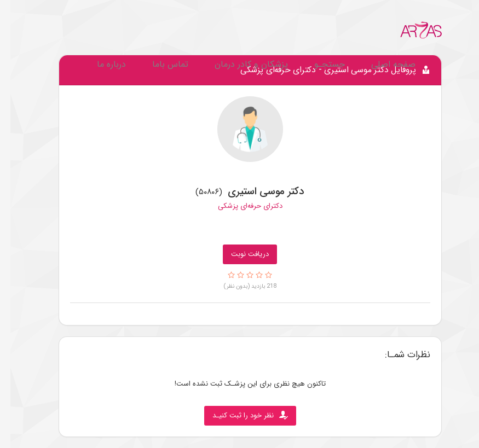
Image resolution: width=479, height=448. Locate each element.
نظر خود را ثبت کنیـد (240, 415)
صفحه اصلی (383, 64)
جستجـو (319, 64)
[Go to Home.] (411, 30)
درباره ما (101, 64)
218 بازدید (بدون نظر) (240, 286)
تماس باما (160, 64)
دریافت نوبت (239, 254)
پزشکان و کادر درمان (241, 64)
